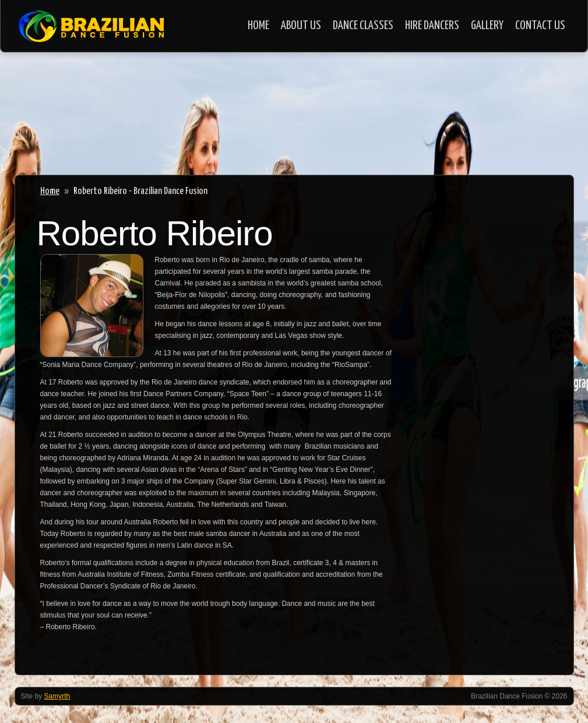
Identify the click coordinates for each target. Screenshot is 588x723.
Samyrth (57, 696)
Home (258, 26)
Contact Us (540, 26)
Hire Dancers (432, 26)
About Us (301, 26)
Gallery (487, 26)
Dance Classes (363, 26)
